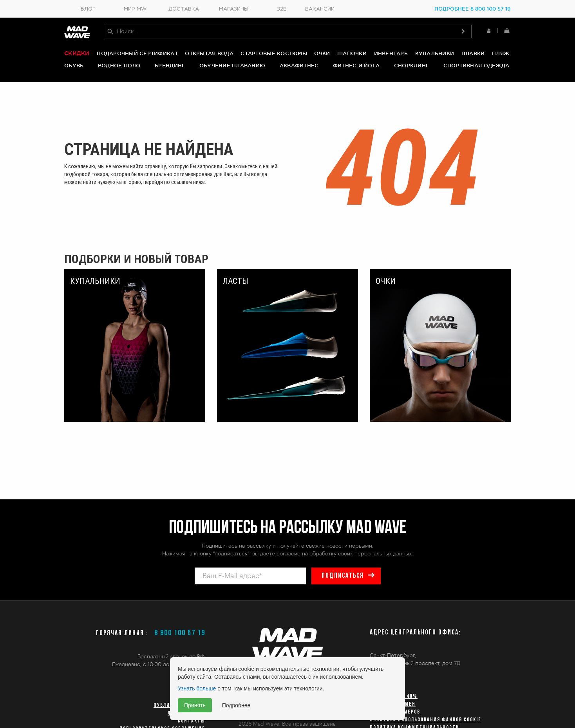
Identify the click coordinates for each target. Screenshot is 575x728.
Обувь (74, 65)
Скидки (77, 53)
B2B (282, 9)
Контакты (192, 721)
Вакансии (320, 9)
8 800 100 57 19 (180, 633)
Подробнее (236, 705)
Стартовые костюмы (274, 53)
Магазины (234, 9)
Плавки (473, 53)
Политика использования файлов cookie (426, 720)
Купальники (435, 53)
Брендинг (170, 65)
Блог (88, 9)
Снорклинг (411, 65)
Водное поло (119, 65)
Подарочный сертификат (137, 53)
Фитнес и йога (356, 65)
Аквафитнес (299, 65)
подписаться (343, 576)
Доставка (184, 9)
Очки (322, 53)
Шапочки (352, 53)
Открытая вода (209, 53)
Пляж (501, 53)
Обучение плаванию (232, 65)
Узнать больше (197, 688)
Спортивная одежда (476, 65)
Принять (195, 705)
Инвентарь (391, 53)
